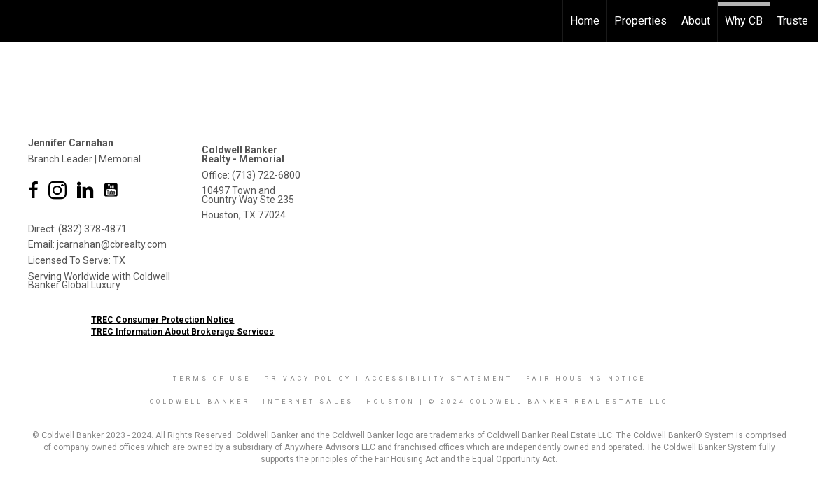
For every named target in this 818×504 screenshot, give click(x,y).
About (696, 21)
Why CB (744, 21)
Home (585, 21)
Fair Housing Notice (586, 379)
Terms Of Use (212, 379)
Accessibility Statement (439, 379)
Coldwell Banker (200, 402)
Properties (640, 21)
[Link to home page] (18, 21)
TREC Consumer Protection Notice (162, 320)
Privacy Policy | (314, 379)
